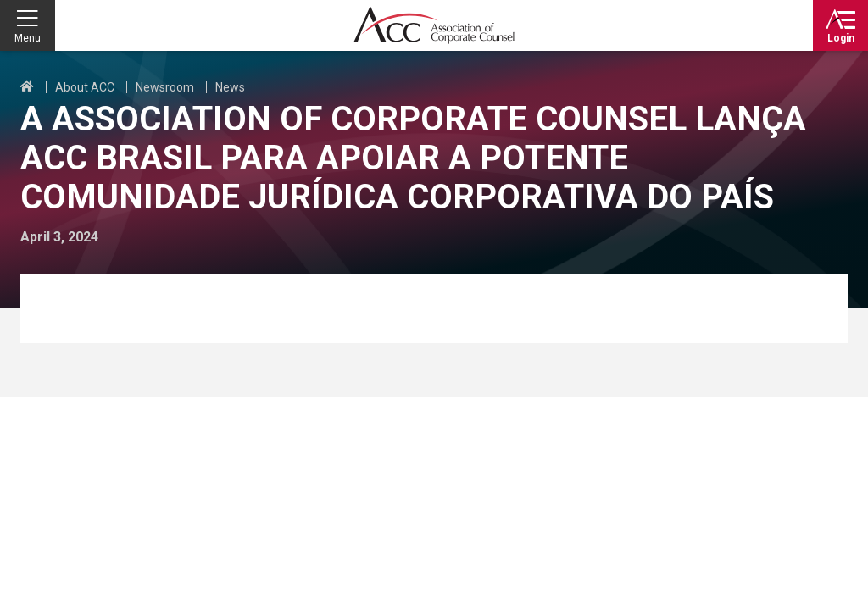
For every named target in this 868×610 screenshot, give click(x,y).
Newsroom (165, 87)
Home (27, 87)
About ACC (85, 87)
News (230, 87)
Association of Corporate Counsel (434, 25)
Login (841, 38)
